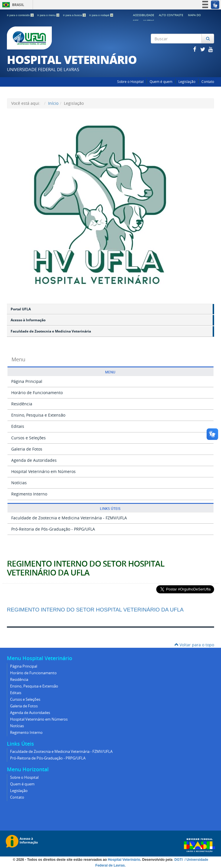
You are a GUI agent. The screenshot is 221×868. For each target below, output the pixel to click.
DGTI (179, 860)
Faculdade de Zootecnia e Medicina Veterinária (51, 331)
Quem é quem (161, 82)
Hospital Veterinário (124, 860)
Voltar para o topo (194, 645)
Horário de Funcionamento (37, 393)
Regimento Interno (29, 494)
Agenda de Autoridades (34, 460)
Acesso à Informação (28, 320)
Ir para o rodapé (101, 15)
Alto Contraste (171, 15)
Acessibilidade (144, 15)
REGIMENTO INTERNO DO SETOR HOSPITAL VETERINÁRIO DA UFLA (86, 568)
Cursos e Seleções (28, 438)
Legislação (187, 82)
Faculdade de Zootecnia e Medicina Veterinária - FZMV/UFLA (69, 518)
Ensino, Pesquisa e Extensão (38, 415)
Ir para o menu (49, 15)
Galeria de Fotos (27, 449)
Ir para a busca (75, 15)
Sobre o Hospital (130, 82)
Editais (18, 426)
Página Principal (27, 381)
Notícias (19, 483)
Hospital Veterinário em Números (43, 471)
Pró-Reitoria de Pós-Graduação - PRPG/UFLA (53, 529)
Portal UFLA (21, 309)
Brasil (12, 5)
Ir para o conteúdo (21, 15)
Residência (22, 404)
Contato (208, 82)
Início (53, 103)
